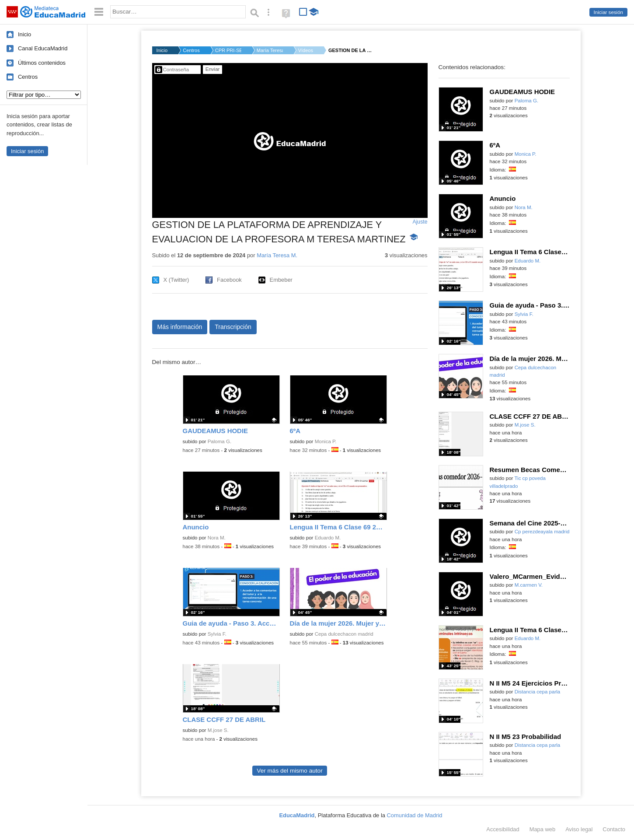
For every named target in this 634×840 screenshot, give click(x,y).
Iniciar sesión (608, 12)
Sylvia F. (217, 634)
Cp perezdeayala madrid (542, 532)
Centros (28, 77)
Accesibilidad (503, 829)
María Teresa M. (270, 50)
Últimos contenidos (42, 63)
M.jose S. (218, 730)
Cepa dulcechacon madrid (344, 634)
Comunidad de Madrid (415, 815)
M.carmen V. (529, 585)
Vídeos (306, 50)
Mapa (543, 829)
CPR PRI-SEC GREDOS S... (228, 50)
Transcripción (233, 327)
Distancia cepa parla (538, 692)
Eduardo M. (328, 538)
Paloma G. (220, 441)
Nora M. (217, 538)
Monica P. (326, 441)
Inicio (24, 34)
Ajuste (420, 222)
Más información (180, 327)
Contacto (614, 829)
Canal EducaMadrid (43, 48)
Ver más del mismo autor (289, 771)
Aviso (579, 829)
